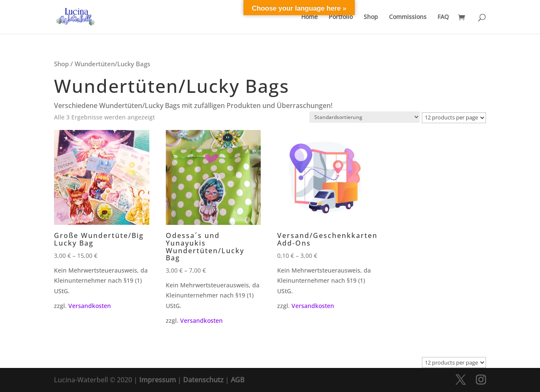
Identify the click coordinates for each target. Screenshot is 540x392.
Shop (371, 17)
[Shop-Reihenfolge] (364, 117)
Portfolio (341, 17)
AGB (238, 380)
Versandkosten (90, 306)
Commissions (408, 17)
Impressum (158, 380)
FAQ (443, 17)
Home (309, 17)
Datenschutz (203, 380)
